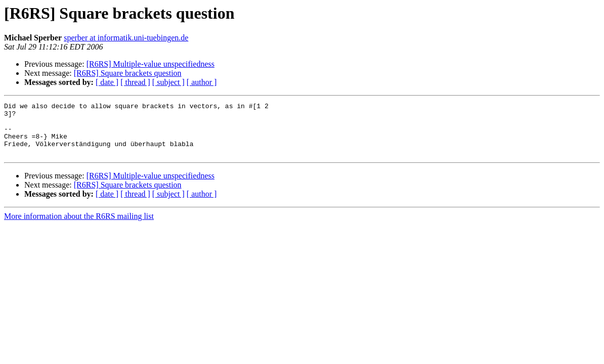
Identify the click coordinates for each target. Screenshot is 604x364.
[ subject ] (168, 82)
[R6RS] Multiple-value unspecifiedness (150, 64)
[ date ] (107, 82)
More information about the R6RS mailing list (79, 227)
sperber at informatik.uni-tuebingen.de (126, 38)
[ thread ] (135, 82)
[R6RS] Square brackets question (128, 73)
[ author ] (202, 82)
